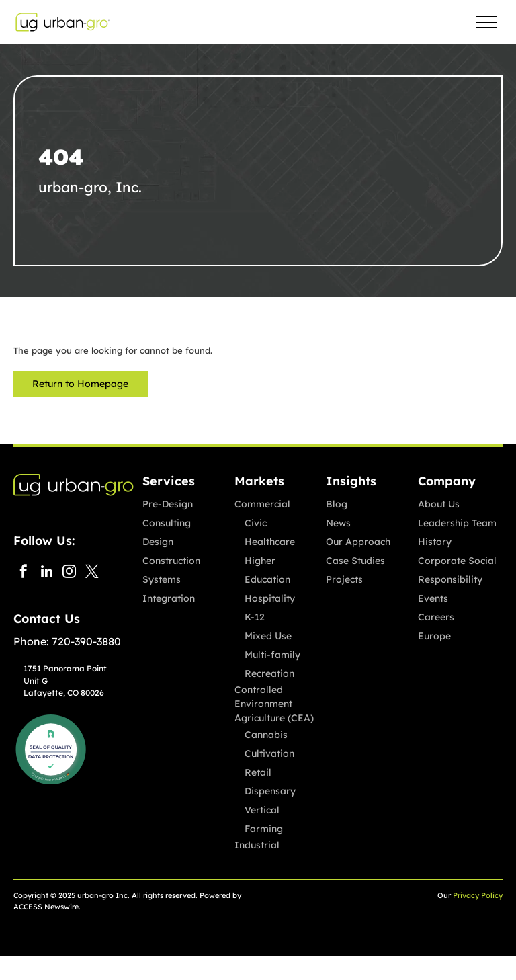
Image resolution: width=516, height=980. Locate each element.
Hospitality (270, 598)
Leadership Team (457, 523)
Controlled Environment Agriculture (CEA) (274, 704)
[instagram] (69, 573)
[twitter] (92, 573)
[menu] (486, 22)
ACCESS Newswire (46, 907)
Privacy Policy (478, 895)
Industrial (257, 845)
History (435, 542)
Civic (256, 523)
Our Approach (358, 542)
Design (158, 542)
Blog (337, 504)
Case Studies (355, 561)
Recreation (269, 673)
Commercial (262, 504)
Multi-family (272, 655)
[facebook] (24, 573)
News (338, 523)
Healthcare (270, 542)
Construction (171, 561)
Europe (434, 636)
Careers (436, 617)
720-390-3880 (86, 641)
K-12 (255, 617)
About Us (439, 504)
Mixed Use (268, 636)
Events (433, 598)
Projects (344, 579)
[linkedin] (46, 573)
